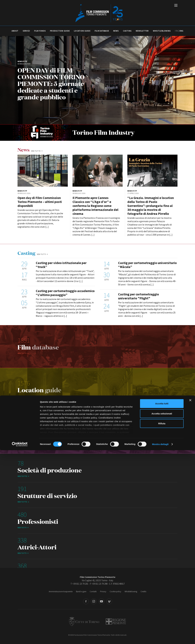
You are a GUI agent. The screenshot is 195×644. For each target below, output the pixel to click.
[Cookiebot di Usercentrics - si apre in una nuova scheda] (20, 638)
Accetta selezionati (162, 607)
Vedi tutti (41, 254)
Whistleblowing (162, 31)
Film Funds (40, 31)
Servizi (26, 31)
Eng (181, 31)
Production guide (60, 31)
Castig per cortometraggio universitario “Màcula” (147, 265)
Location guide (82, 31)
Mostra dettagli (160, 638)
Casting (127, 31)
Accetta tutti (162, 597)
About (15, 31)
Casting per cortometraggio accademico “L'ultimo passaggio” (65, 293)
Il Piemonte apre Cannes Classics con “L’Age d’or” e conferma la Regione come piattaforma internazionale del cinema (95, 206)
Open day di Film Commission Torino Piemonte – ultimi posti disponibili (40, 202)
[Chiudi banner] (190, 594)
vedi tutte (36, 151)
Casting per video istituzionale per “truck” (61, 265)
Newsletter (142, 31)
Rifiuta (162, 617)
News (116, 31)
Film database (102, 31)
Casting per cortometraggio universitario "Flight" (138, 296)
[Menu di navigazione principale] (176, 6)
